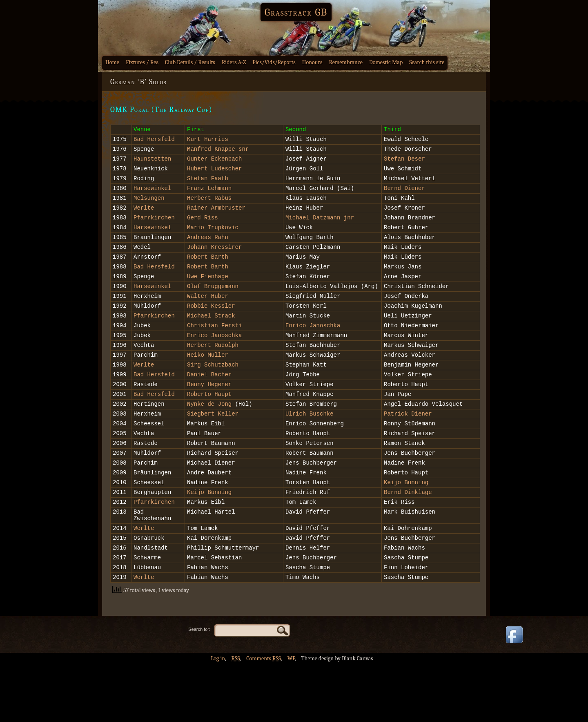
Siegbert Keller (213, 450)
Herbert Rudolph (213, 373)
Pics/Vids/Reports (274, 62)
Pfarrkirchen (154, 229)
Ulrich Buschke (310, 450)
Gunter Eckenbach (214, 163)
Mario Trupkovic (213, 240)
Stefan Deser (404, 163)
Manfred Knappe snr (218, 152)
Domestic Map (386, 62)
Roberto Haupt (209, 428)
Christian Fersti (214, 351)
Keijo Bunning (406, 527)
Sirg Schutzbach (213, 395)
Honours (312, 62)
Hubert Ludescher (214, 174)
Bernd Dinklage (408, 538)
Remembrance (346, 62)
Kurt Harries (208, 141)
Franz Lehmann (209, 196)
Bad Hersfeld (154, 141)
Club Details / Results (190, 62)
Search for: (199, 687)
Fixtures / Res (142, 62)
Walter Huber (208, 318)
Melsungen (149, 207)
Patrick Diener (408, 450)
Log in (218, 716)
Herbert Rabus (209, 207)
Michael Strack (211, 340)
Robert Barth (208, 274)
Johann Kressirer (214, 263)
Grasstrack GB (296, 12)
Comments (264, 716)
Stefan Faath (208, 185)
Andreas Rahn (208, 251)
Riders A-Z (234, 62)
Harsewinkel (152, 196)
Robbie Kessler (211, 329)
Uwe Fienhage (208, 296)
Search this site (427, 62)
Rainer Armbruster (216, 218)
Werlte (144, 218)
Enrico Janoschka (313, 351)
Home (112, 62)
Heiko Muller (208, 384)
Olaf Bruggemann (213, 307)
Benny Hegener (209, 417)
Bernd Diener (404, 196)
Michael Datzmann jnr (320, 229)
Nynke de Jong (209, 439)
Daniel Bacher (209, 406)
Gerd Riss (203, 229)
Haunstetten (152, 163)
